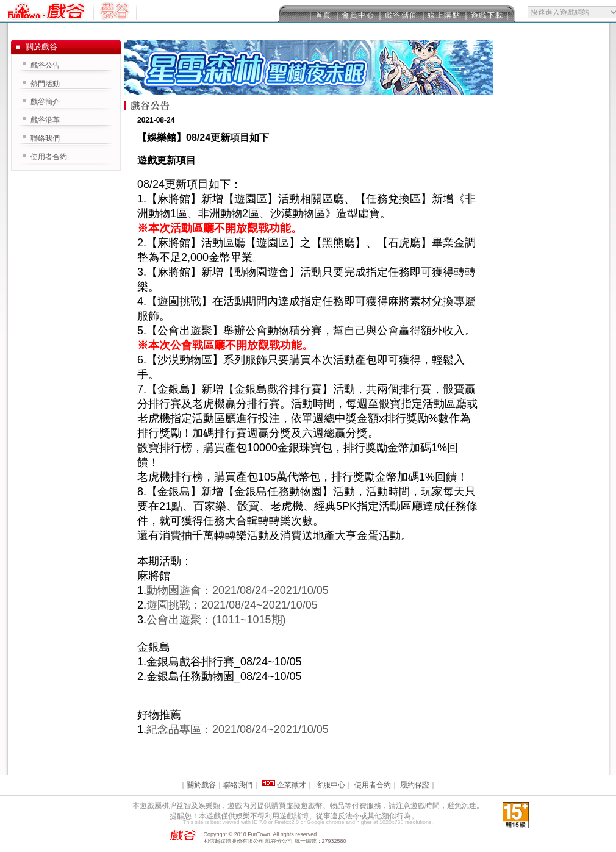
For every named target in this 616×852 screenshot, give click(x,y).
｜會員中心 (354, 15)
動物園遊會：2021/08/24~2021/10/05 (238, 590)
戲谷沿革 (45, 120)
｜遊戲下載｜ (487, 15)
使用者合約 (49, 157)
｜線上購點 (440, 15)
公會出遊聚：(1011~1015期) (216, 620)
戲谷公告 (45, 65)
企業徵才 (292, 785)
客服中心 (331, 785)
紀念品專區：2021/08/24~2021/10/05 (238, 729)
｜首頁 (319, 15)
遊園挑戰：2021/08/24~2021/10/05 (232, 605)
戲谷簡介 (45, 102)
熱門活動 (45, 84)
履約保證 (415, 785)
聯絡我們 (45, 138)
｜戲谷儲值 (397, 15)
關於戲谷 (201, 785)
